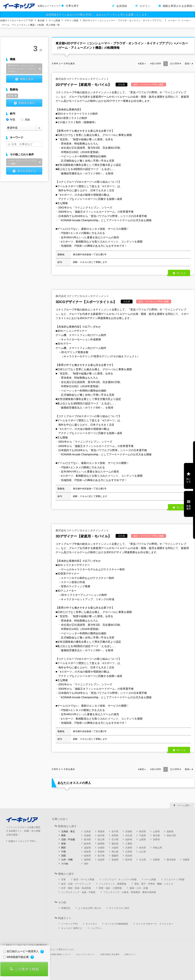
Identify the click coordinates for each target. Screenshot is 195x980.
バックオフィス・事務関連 (113, 884)
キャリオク (91, 924)
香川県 (101, 856)
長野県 (156, 840)
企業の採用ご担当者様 (110, 954)
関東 (63, 836)
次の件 (175, 64)
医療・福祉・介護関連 (110, 888)
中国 (63, 852)
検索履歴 (189, 507)
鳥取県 (87, 852)
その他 (65, 864)
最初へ (143, 64)
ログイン (145, 6)
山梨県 (142, 840)
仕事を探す (72, 6)
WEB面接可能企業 (16, 957)
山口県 (142, 852)
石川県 (115, 840)
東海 (63, 844)
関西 (63, 848)
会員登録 (122, 6)
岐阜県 (87, 844)
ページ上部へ (184, 805)
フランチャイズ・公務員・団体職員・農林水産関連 (130, 892)
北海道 (87, 832)
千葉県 (142, 836)
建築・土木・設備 (139, 888)
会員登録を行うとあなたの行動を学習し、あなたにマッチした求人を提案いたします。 (97, 14)
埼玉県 (129, 836)
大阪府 (115, 848)
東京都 (41, 21)
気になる (181, 273)
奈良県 (142, 848)
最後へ (188, 64)
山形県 (156, 832)
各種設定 (66, 908)
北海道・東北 (68, 832)
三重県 (129, 844)
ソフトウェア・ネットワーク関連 (119, 879)
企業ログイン (130, 954)
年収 (11, 119)
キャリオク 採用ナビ (72, 928)
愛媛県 (115, 856)
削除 (40, 69)
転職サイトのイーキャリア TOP (17, 21)
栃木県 (101, 836)
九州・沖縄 (67, 860)
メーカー (172, 21)
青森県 (101, 832)
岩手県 (115, 832)
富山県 (101, 840)
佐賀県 (101, 860)
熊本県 (129, 860)
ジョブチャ (96, 928)
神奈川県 (171, 836)
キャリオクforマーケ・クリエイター (155, 924)
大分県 (142, 860)
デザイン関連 (71, 21)
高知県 (129, 856)
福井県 (129, 840)
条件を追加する (26, 171)
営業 (63, 879)
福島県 (170, 832)
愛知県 (115, 844)
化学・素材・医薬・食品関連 (76, 888)
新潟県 (87, 840)
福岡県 (87, 860)
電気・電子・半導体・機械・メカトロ (154, 884)
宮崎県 (156, 860)
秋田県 (142, 832)
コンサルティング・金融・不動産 (78, 892)
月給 (25, 119)
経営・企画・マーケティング (76, 884)
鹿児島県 (171, 860)
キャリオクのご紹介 (119, 908)
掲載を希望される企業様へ (179, 6)
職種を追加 (26, 79)
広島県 (129, 852)
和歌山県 (157, 848)
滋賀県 (87, 848)
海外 (86, 864)
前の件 (156, 64)
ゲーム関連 (54, 21)
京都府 (101, 848)
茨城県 (87, 836)
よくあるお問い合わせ (90, 908)
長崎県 (115, 860)
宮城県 (129, 832)
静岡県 (101, 844)
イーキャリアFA (69, 924)
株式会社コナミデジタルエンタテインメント (82, 79)
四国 (63, 856)
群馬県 (115, 836)
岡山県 (115, 852)
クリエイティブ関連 (174, 879)
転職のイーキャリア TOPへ (23, 841)
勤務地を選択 (26, 103)
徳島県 (87, 856)
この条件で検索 (27, 969)
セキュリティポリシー (86, 954)
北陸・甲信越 (68, 840)
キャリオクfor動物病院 (117, 924)
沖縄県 (186, 860)
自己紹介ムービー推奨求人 (21, 951)
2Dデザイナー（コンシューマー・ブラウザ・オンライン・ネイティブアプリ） (123, 21)
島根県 (101, 852)
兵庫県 (129, 848)
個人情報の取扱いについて (59, 954)
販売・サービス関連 (84, 879)
